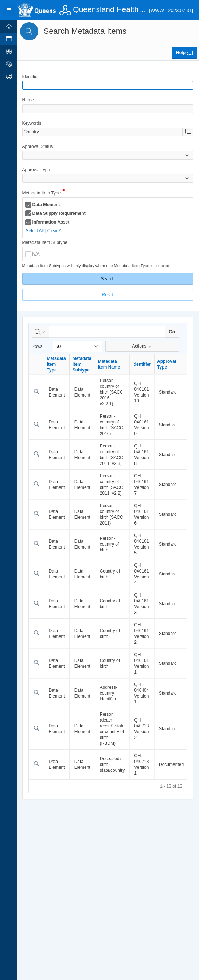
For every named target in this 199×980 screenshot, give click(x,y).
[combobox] (103, 132)
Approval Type (37, 170)
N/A (37, 254)
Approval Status (39, 146)
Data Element (47, 205)
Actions (142, 346)
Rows (38, 346)
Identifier (32, 77)
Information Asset (52, 222)
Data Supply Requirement (60, 213)
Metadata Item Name (110, 364)
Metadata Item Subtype (46, 242)
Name (29, 100)
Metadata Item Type (43, 194)
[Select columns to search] (42, 332)
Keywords (33, 123)
